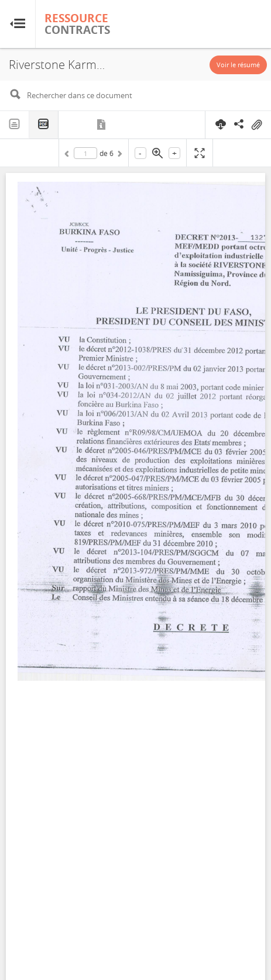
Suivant (119, 155)
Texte (15, 124)
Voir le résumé (238, 65)
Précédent (68, 155)
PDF (44, 125)
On (256, 125)
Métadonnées (102, 124)
